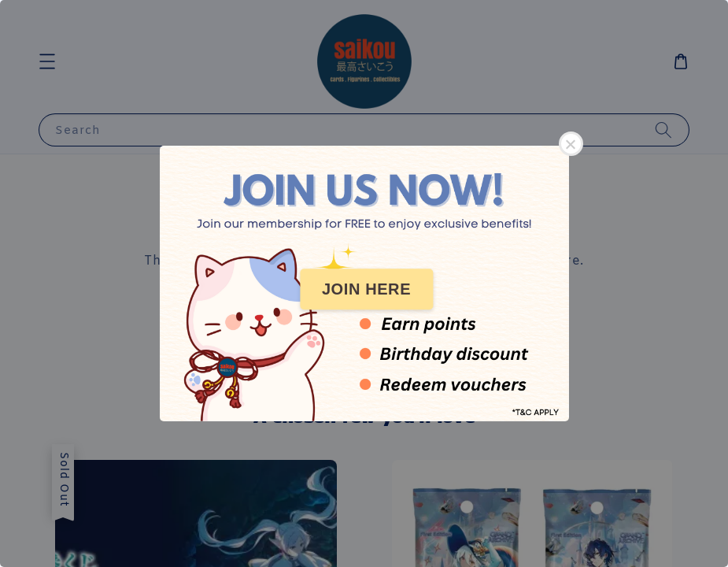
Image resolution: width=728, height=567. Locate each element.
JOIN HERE (366, 289)
